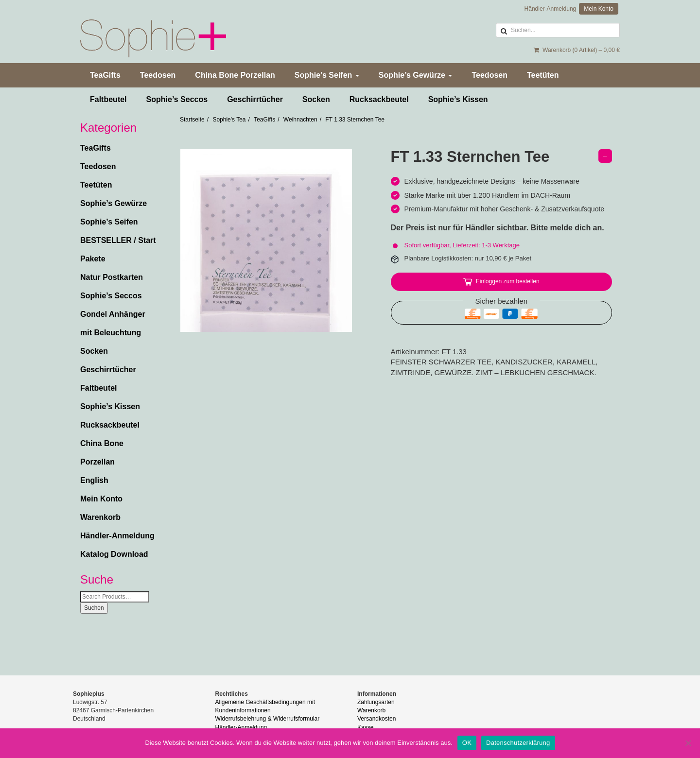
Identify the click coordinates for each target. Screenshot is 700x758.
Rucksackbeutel (379, 99)
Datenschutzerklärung (518, 743)
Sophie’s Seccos (177, 99)
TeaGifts (105, 75)
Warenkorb (100, 517)
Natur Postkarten (112, 277)
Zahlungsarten (376, 702)
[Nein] (688, 743)
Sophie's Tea (229, 120)
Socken (316, 99)
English (94, 480)
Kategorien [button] (108, 128)
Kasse (365, 727)
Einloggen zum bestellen (508, 281)
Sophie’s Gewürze (416, 75)
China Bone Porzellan (235, 75)
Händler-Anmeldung (551, 9)
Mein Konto (599, 9)
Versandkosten (376, 719)
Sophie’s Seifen (327, 75)
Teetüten (543, 75)
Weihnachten (300, 120)
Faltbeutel (108, 99)
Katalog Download (114, 554)
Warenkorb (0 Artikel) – (577, 50)
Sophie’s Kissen (458, 99)
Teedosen (158, 75)
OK (467, 743)
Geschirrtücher (255, 99)
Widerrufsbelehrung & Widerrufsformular (268, 719)
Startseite (192, 120)
